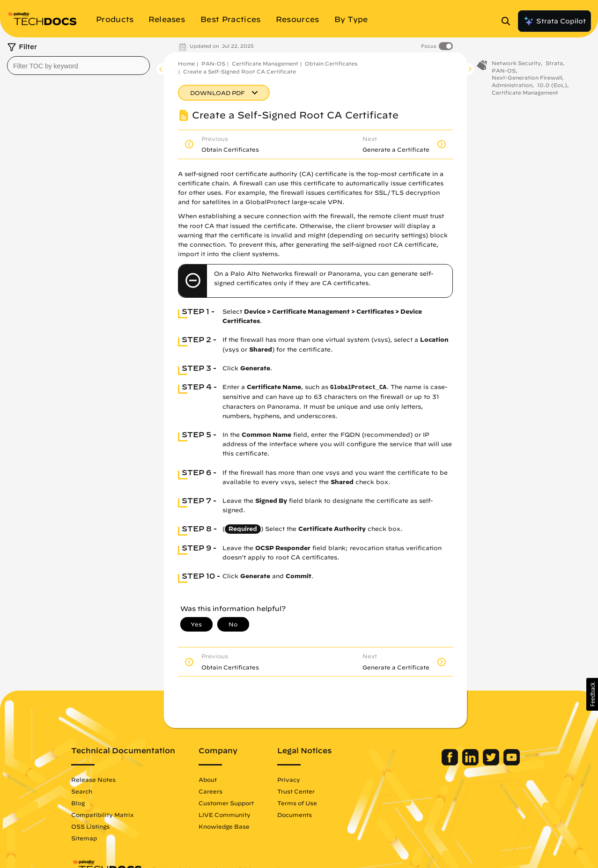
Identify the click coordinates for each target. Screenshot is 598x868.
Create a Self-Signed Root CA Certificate (240, 71)
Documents (295, 815)
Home (186, 63)
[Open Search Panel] (509, 21)
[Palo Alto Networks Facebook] (450, 763)
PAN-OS (213, 63)
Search (83, 791)
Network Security (516, 64)
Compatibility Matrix (103, 815)
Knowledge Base (225, 826)
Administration (512, 86)
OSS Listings (91, 826)
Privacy (290, 780)
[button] (592, 694)
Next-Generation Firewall (527, 79)
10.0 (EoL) (552, 86)
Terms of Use (298, 803)
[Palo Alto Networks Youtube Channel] (511, 763)
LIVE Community (225, 815)
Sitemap (85, 838)
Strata (554, 64)
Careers (211, 791)
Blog (79, 803)
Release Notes (94, 780)
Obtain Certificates (331, 63)
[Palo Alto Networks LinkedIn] (471, 763)
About (209, 780)
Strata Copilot (554, 21)
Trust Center (297, 791)
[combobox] (78, 66)
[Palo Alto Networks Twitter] (491, 763)
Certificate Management (265, 63)
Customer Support (227, 803)
